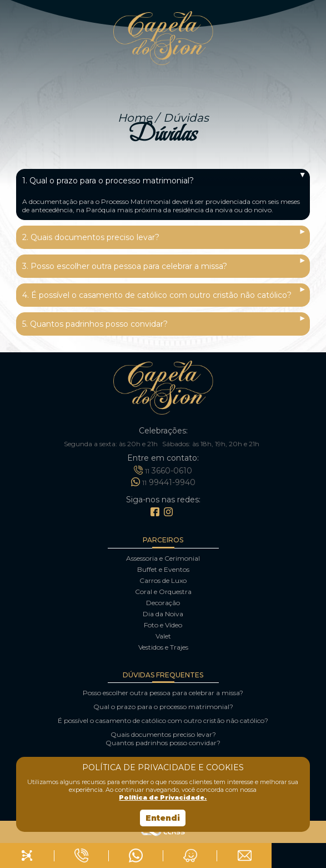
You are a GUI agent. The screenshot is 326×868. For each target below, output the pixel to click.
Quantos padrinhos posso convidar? (163, 743)
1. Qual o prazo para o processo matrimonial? (108, 181)
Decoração (163, 603)
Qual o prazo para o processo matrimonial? (163, 707)
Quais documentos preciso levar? (163, 734)
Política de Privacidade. (163, 797)
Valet (163, 636)
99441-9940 (163, 482)
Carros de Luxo (163, 580)
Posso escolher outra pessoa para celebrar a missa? (163, 693)
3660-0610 (163, 470)
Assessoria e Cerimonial (163, 558)
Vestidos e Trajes (163, 647)
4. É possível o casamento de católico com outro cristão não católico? (157, 295)
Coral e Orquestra (163, 592)
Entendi (163, 818)
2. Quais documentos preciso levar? (91, 237)
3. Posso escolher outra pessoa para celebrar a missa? (125, 266)
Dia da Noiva (163, 614)
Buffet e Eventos (163, 569)
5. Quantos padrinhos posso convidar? (95, 324)
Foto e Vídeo (163, 625)
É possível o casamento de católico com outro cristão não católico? (163, 720)
